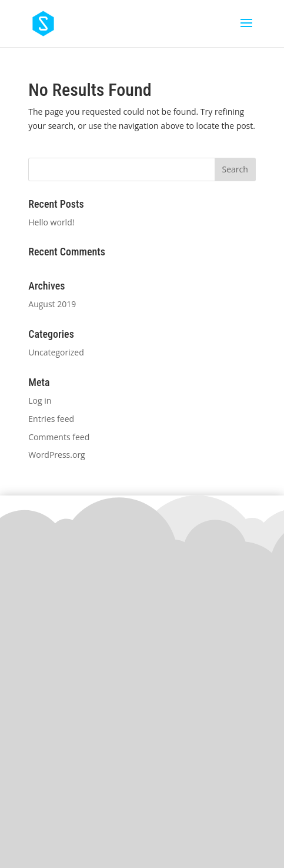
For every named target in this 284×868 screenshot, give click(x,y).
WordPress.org (56, 455)
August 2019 (52, 304)
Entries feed (51, 419)
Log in (40, 400)
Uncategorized (56, 352)
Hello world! (51, 222)
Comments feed (59, 437)
